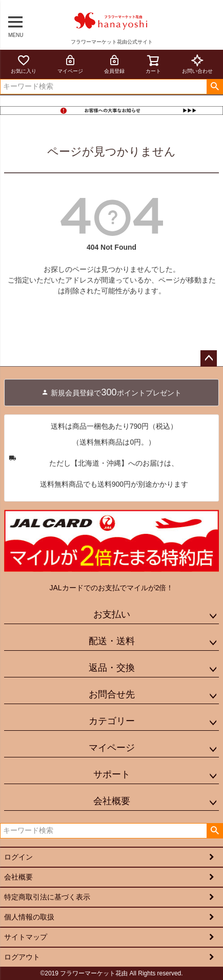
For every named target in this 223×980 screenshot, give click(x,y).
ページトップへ (209, 358)
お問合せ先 (112, 694)
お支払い (112, 614)
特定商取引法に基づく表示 (47, 897)
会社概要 (112, 801)
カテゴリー (112, 721)
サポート (112, 774)
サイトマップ (26, 937)
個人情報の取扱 (29, 917)
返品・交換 (112, 668)
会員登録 (114, 64)
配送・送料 (112, 641)
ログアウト (22, 957)
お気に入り (24, 64)
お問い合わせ (197, 64)
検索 (215, 87)
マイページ (70, 64)
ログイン (18, 857)
